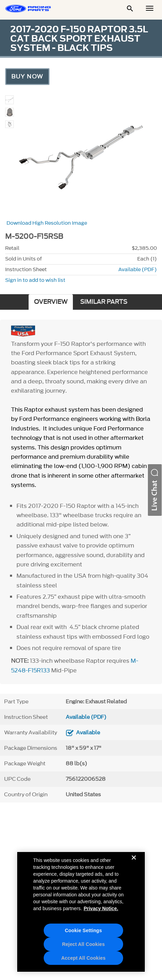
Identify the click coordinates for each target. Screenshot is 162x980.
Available (88, 733)
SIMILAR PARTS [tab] (104, 302)
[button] (155, 490)
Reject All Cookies (83, 944)
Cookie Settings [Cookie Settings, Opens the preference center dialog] (84, 930)
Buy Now (27, 76)
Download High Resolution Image (47, 223)
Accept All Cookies (83, 958)
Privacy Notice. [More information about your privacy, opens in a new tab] (101, 908)
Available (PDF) (138, 270)
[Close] (134, 863)
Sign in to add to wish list (35, 280)
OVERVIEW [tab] (51, 302)
